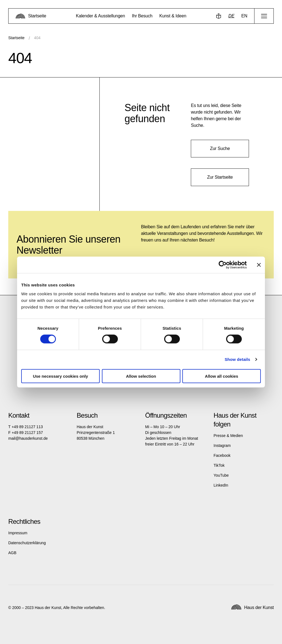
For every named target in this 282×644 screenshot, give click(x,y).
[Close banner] (259, 265)
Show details (238, 359)
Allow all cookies (222, 376)
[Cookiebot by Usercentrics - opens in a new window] (223, 265)
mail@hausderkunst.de (28, 438)
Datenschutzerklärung (27, 543)
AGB (12, 553)
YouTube (221, 475)
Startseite (16, 38)
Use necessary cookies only (60, 376)
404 (37, 38)
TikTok (219, 465)
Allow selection (141, 376)
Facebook (222, 455)
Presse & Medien (228, 436)
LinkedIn (221, 485)
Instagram (222, 446)
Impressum (18, 533)
